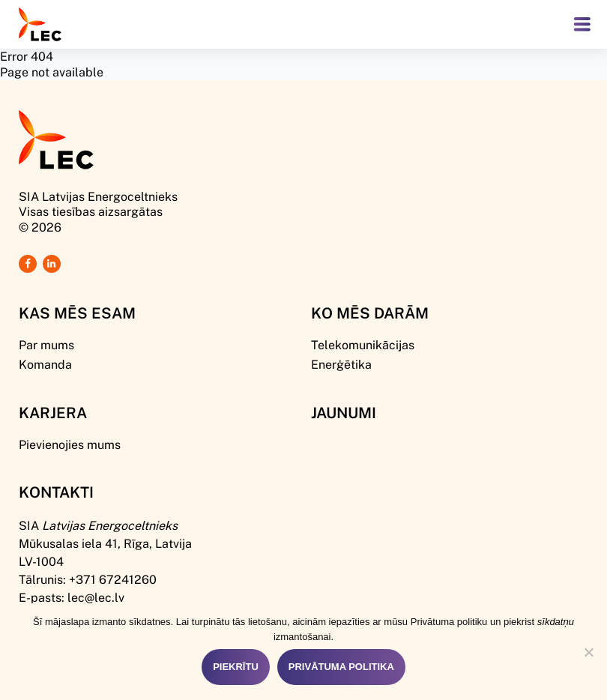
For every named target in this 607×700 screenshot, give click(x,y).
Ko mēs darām (370, 313)
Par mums (46, 344)
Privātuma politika (341, 667)
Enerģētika (341, 364)
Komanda (45, 364)
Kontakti (56, 492)
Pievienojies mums (70, 444)
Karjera (53, 412)
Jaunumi (344, 412)
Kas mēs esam (77, 313)
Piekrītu (236, 667)
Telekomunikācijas (363, 344)
